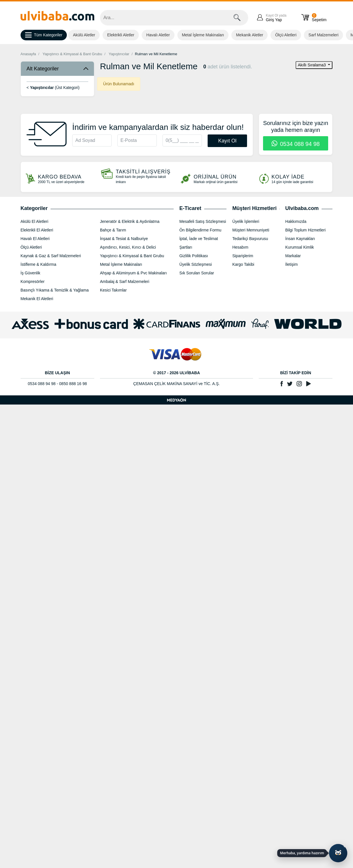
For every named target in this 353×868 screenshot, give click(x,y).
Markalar (293, 256)
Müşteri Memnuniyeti (251, 230)
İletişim (292, 264)
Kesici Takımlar (113, 290)
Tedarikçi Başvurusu (250, 239)
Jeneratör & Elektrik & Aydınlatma (130, 221)
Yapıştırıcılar (119, 54)
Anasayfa (28, 54)
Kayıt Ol (227, 141)
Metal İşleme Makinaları (203, 35)
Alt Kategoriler (43, 69)
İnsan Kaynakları (300, 239)
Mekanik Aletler (249, 35)
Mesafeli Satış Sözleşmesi (203, 221)
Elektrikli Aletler (121, 35)
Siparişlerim (243, 256)
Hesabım (240, 247)
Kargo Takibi (243, 264)
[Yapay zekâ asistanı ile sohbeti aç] (338, 853)
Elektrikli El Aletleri (37, 230)
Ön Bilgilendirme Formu (200, 230)
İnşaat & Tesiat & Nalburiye (124, 239)
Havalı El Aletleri (35, 239)
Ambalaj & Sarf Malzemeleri (125, 282)
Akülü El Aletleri (34, 221)
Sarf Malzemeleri (323, 35)
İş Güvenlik (30, 273)
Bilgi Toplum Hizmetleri (305, 230)
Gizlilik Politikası (194, 256)
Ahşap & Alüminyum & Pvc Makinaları (133, 273)
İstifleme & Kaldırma (38, 264)
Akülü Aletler (84, 35)
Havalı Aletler (158, 35)
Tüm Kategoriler (44, 35)
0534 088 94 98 (296, 144)
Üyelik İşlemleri (246, 221)
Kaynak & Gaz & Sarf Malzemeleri (51, 256)
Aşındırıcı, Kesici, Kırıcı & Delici (128, 247)
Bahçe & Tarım (113, 230)
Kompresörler (33, 282)
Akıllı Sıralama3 (312, 65)
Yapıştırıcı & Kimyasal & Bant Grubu (72, 54)
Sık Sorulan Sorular (197, 273)
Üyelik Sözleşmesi (196, 264)
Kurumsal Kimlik (300, 247)
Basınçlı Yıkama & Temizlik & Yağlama (55, 290)
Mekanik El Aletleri (37, 299)
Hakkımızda (296, 221)
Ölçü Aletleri (286, 35)
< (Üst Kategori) (53, 88)
